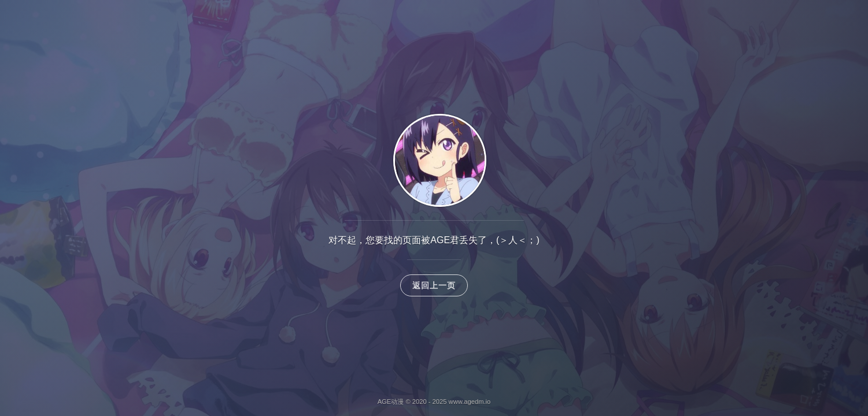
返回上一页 (434, 285)
